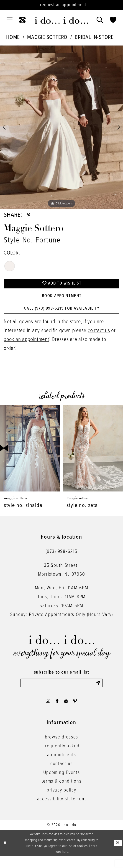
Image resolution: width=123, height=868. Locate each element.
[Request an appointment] (61, 5)
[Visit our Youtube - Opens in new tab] (67, 712)
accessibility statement (62, 811)
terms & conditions (61, 793)
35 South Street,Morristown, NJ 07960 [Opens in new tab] (62, 578)
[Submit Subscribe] (98, 692)
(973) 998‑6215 (61, 560)
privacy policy (61, 802)
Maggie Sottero (47, 37)
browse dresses (61, 749)
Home (13, 37)
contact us (99, 339)
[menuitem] (9, 20)
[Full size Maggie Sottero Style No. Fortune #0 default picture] (61, 127)
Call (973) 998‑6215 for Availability (62, 316)
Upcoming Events (62, 785)
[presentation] (30, 457)
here (65, 864)
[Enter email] (61, 692)
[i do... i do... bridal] (62, 20)
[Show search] (100, 20)
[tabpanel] (61, 127)
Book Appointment (62, 301)
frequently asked (61, 758)
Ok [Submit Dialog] (117, 855)
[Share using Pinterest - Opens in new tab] (29, 216)
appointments (62, 767)
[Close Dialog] (5, 855)
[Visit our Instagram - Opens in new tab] (45, 712)
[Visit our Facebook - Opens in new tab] (56, 712)
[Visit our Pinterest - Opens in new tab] (78, 712)
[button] (9, 20)
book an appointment (26, 348)
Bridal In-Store (94, 37)
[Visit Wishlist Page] (113, 20)
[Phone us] (22, 20)
